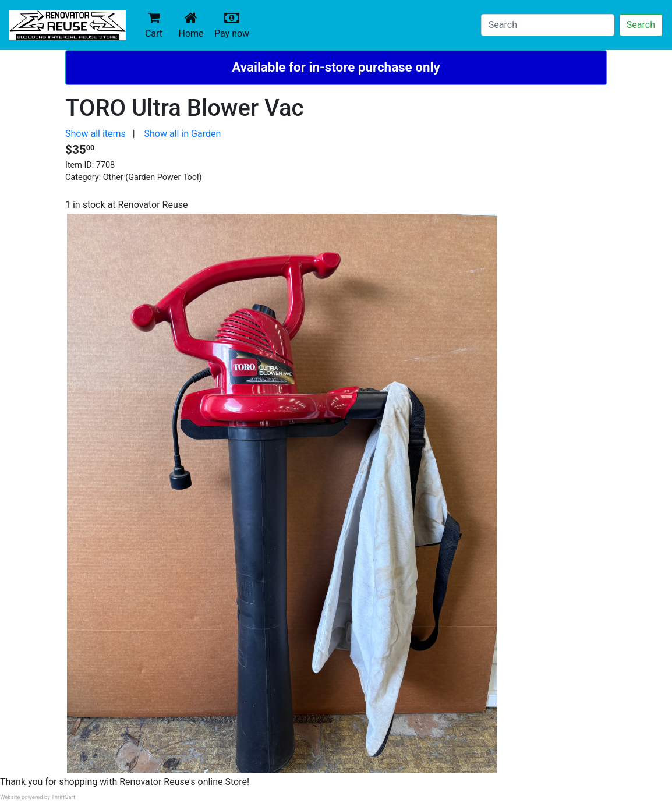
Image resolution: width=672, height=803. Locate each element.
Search (641, 25)
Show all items (96, 134)
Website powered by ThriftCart (38, 797)
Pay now (234, 25)
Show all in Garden (182, 134)
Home (193, 25)
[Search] (548, 25)
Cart (154, 25)
